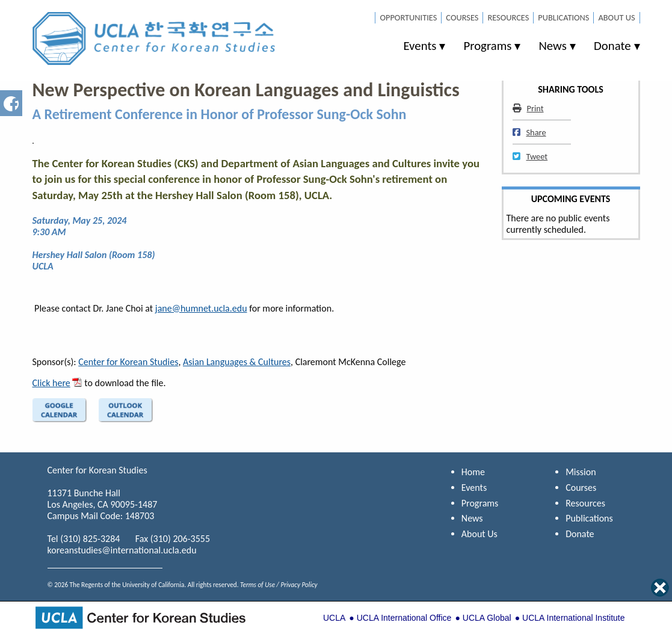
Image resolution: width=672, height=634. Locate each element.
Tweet (530, 156)
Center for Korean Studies (128, 362)
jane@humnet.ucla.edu (201, 308)
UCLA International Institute (573, 618)
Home (473, 472)
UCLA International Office (404, 618)
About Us (616, 17)
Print (528, 108)
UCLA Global (487, 618)
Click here (51, 383)
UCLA (334, 618)
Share (529, 132)
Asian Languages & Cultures (237, 362)
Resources (508, 17)
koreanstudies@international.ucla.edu (122, 550)
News (553, 46)
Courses (462, 17)
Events (420, 46)
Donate (612, 46)
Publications (563, 17)
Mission (581, 472)
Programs (487, 46)
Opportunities (408, 17)
